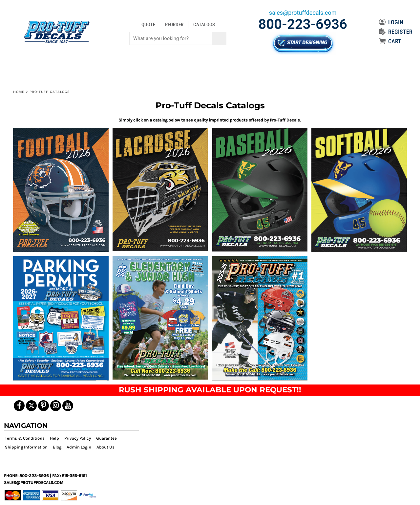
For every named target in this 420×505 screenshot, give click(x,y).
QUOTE (148, 25)
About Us (105, 447)
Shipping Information (26, 447)
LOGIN (391, 22)
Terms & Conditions (25, 438)
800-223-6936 (303, 24)
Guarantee (106, 438)
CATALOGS (204, 25)
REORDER (174, 25)
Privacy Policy (78, 438)
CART (390, 41)
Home (19, 92)
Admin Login (79, 447)
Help (54, 438)
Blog (57, 447)
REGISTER (396, 32)
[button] (61, 190)
